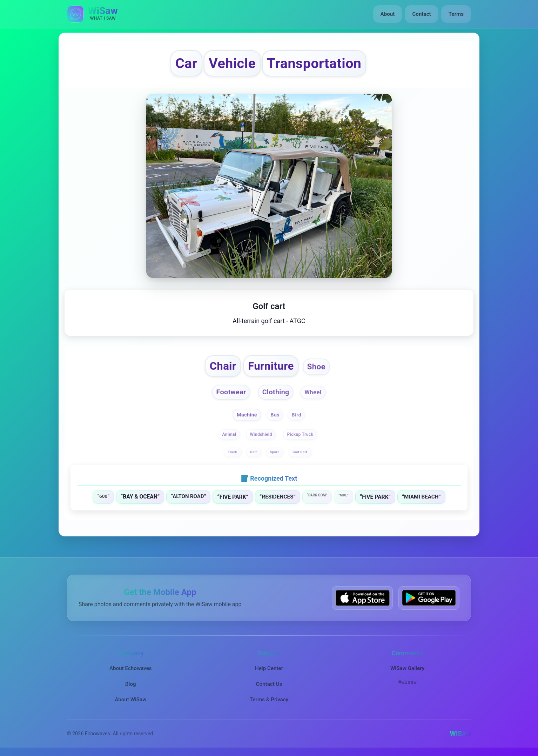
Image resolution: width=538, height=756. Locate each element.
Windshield (261, 434)
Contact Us (269, 684)
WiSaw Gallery (407, 668)
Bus (275, 414)
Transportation (314, 63)
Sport (275, 452)
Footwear (231, 392)
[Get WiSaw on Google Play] (429, 598)
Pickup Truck (300, 434)
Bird (296, 414)
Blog (131, 684)
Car (186, 63)
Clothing (276, 392)
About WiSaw (130, 700)
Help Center (269, 668)
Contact (421, 14)
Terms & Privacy (269, 700)
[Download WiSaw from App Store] (362, 598)
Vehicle (232, 63)
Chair (223, 366)
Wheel (313, 393)
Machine (247, 414)
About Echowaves (131, 668)
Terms (456, 14)
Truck (233, 452)
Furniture (271, 366)
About (388, 14)
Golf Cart (300, 452)
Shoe (316, 367)
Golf (254, 452)
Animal (229, 434)
